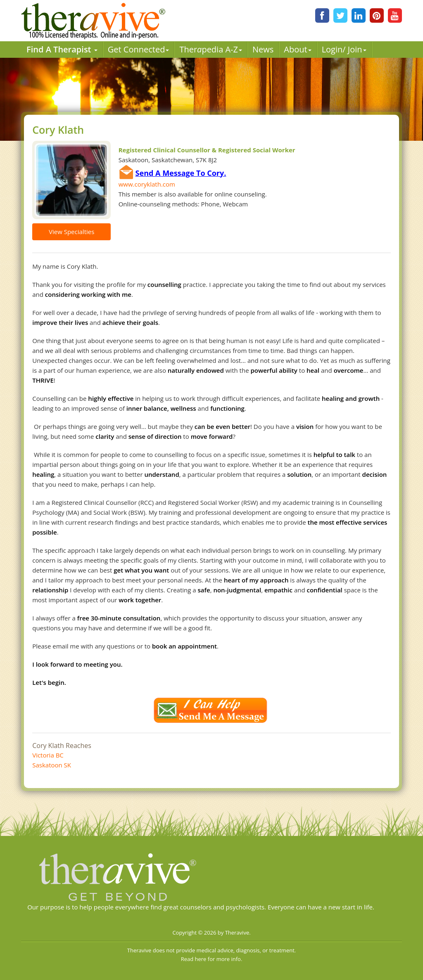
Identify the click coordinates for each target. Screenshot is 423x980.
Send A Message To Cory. (181, 173)
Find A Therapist (62, 49)
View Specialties (71, 232)
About (297, 49)
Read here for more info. (212, 959)
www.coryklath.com (147, 184)
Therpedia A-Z (211, 49)
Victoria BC (48, 755)
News (263, 49)
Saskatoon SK (52, 765)
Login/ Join (344, 49)
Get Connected (139, 49)
